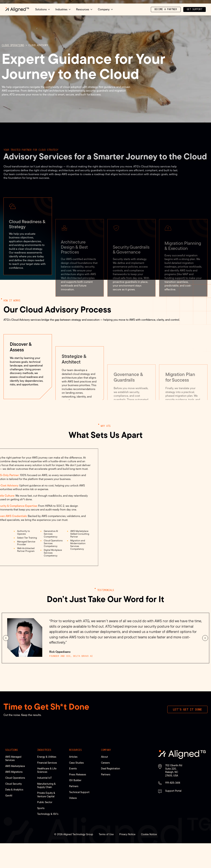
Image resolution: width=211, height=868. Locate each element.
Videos (73, 798)
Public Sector (45, 802)
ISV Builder (75, 780)
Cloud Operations (13, 45)
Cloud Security (14, 784)
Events (73, 768)
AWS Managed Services (13, 758)
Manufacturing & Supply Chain (46, 785)
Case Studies (76, 763)
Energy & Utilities (47, 757)
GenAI (9, 795)
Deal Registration (110, 768)
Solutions (12, 750)
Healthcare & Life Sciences (47, 770)
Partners (74, 786)
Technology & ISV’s (48, 814)
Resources (75, 750)
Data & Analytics (14, 789)
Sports (41, 808)
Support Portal (173, 791)
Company (106, 750)
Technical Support (79, 792)
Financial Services (47, 763)
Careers (105, 763)
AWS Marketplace (15, 766)
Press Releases (78, 774)
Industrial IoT (44, 778)
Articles (73, 757)
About (104, 757)
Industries (44, 750)
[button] (6, 638)
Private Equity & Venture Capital (46, 794)
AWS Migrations (14, 772)
